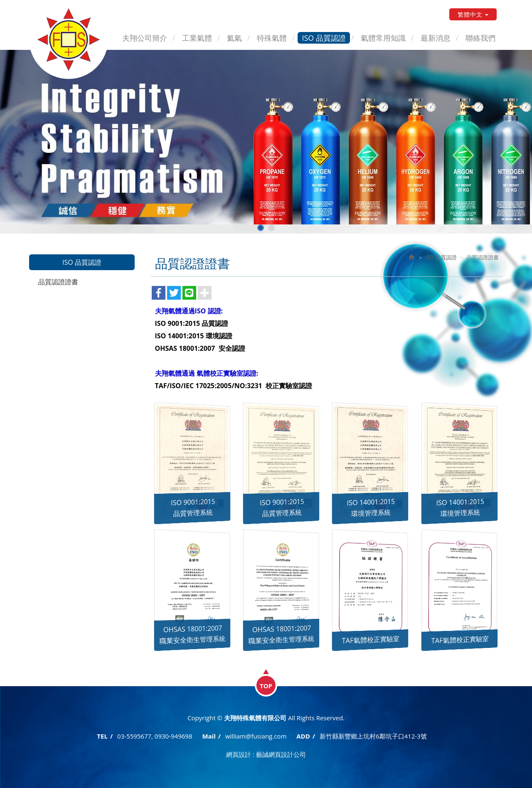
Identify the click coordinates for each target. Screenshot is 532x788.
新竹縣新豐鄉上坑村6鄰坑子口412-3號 (373, 736)
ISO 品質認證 (441, 257)
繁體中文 (473, 14)
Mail (209, 736)
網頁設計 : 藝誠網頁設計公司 (266, 754)
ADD (303, 736)
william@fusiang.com (256, 736)
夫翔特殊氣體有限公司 (69, 39)
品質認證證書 (58, 282)
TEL (102, 736)
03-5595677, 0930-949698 (155, 736)
